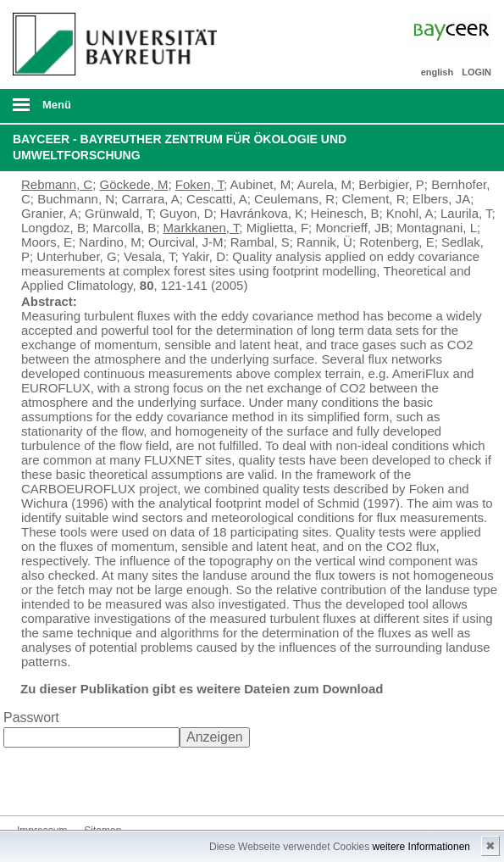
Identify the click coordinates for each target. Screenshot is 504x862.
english (438, 72)
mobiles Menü (111, 110)
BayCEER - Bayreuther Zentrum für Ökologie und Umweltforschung (180, 147)
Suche (445, 106)
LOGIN (476, 72)
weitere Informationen (421, 847)
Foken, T (199, 184)
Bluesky (30, 784)
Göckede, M (134, 184)
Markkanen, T (202, 228)
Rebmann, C (57, 184)
